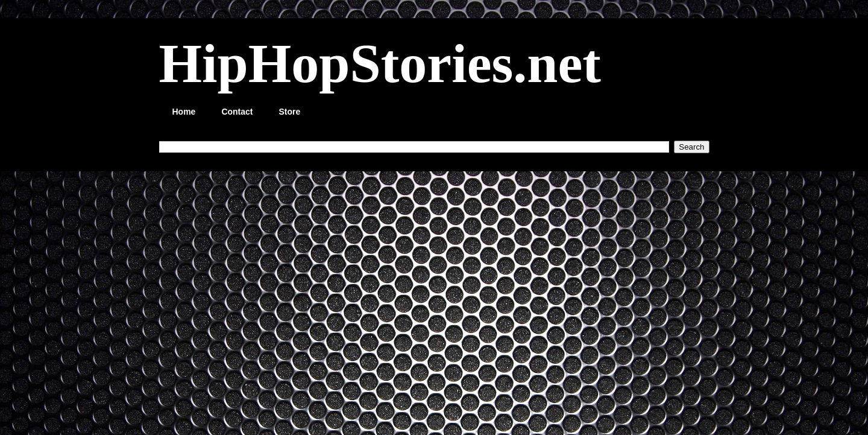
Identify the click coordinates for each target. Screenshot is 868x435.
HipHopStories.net (380, 63)
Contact (237, 112)
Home (184, 112)
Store (290, 112)
